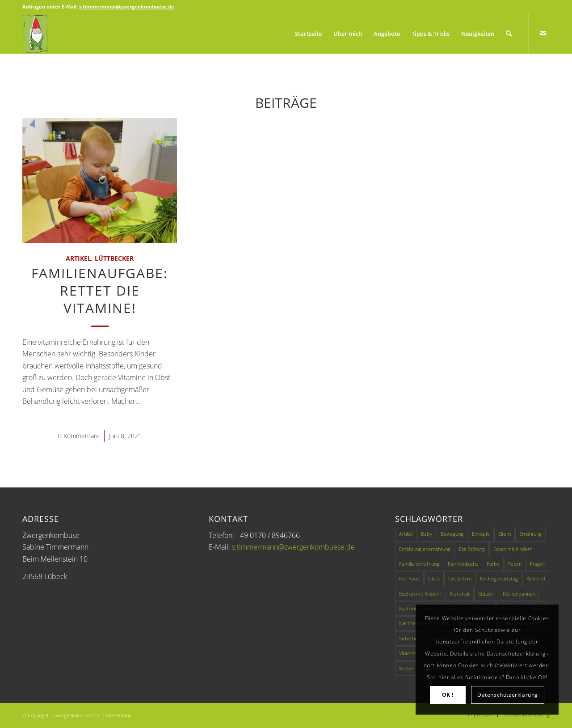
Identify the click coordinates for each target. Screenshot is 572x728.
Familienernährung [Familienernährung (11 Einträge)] (419, 564)
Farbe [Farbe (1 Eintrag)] (493, 564)
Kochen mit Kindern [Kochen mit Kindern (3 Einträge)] (420, 594)
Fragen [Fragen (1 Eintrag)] (538, 564)
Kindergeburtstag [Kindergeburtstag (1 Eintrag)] (499, 578)
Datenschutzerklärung (508, 695)
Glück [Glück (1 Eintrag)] (434, 578)
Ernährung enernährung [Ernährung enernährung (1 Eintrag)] (425, 549)
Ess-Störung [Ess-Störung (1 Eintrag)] (472, 549)
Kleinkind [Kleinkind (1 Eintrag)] (536, 578)
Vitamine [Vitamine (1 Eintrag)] (408, 653)
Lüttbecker (114, 258)
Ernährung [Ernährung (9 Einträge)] (530, 534)
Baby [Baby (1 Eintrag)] (427, 534)
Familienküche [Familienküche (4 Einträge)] (463, 564)
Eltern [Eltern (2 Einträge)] (505, 534)
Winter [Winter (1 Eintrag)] (406, 668)
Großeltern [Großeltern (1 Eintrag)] (460, 578)
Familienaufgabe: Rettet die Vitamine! (100, 290)
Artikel (78, 258)
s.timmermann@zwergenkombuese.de (293, 547)
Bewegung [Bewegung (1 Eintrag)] (452, 534)
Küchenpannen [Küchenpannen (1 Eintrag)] (519, 594)
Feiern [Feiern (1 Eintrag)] (515, 564)
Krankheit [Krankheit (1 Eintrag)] (460, 594)
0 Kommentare (79, 436)
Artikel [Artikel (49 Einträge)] (406, 534)
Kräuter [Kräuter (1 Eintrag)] (486, 594)
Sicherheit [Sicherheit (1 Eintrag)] (410, 638)
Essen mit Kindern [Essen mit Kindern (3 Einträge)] (513, 549)
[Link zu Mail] (543, 33)
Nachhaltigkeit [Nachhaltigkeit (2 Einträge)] (414, 623)
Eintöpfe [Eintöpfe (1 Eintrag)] (481, 534)
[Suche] (509, 34)
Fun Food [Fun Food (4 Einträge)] (409, 578)
